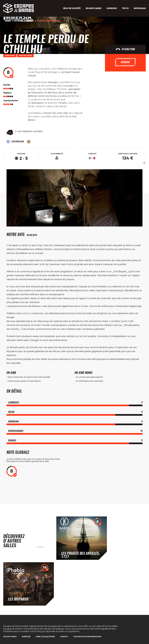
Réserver (125, 62)
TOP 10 (125, 8)
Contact (64, 637)
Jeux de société (72, 8)
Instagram (140, 8)
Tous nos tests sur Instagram (87, 637)
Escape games (94, 8)
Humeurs (112, 8)
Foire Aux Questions (45, 637)
